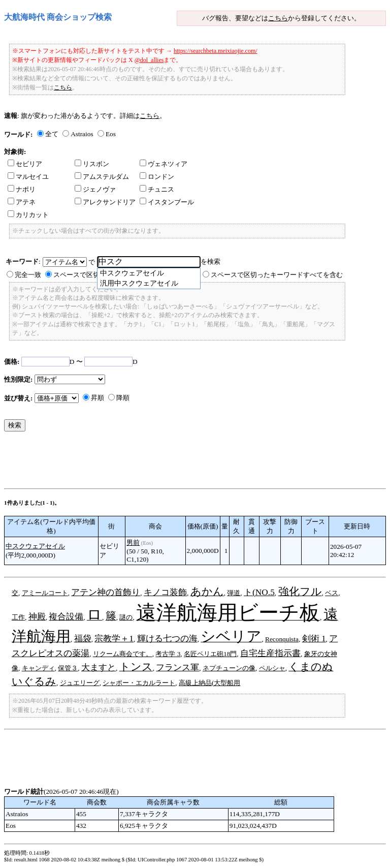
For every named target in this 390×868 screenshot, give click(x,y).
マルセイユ (28, 177)
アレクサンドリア (105, 202)
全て (52, 134)
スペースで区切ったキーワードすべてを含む (277, 275)
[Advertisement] (189, 462)
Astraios (82, 134)
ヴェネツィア (164, 164)
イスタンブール (167, 202)
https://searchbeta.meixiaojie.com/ (216, 51)
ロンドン (157, 177)
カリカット (28, 215)
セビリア (25, 164)
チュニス (157, 189)
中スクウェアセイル (35, 546)
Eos (111, 134)
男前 (133, 542)
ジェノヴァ (95, 189)
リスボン (92, 164)
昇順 (97, 398)
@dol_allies (149, 60)
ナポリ (22, 189)
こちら (278, 18)
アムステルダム (102, 177)
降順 (123, 398)
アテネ (22, 202)
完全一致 (28, 275)
